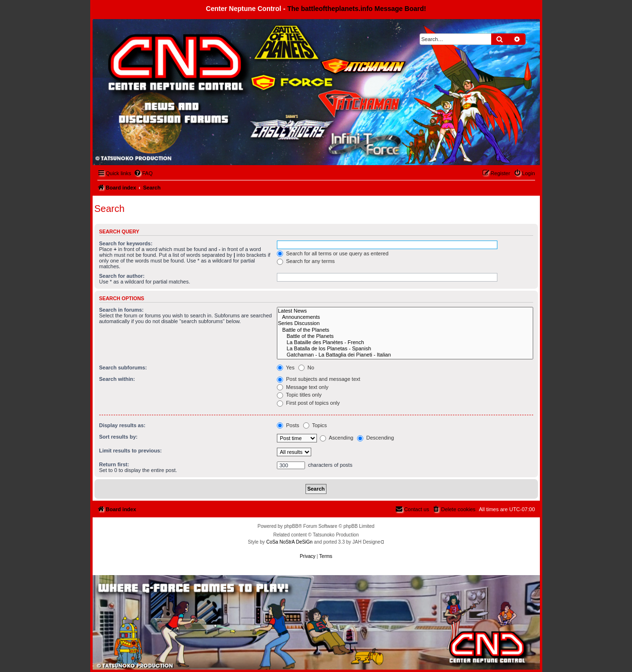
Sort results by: (119, 437)
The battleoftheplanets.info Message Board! (357, 9)
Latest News (405, 311)
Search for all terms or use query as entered (333, 253)
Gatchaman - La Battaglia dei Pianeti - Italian (405, 355)
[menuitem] (143, 173)
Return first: (114, 464)
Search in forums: (122, 310)
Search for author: (122, 276)
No (306, 367)
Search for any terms (306, 261)
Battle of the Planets (405, 330)
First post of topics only (308, 403)
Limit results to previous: (131, 451)
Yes (286, 367)
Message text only (303, 387)
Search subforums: (123, 367)
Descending (375, 438)
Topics (315, 425)
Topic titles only (299, 395)
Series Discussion (405, 323)
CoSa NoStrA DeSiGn (290, 542)
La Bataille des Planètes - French (405, 342)
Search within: (117, 379)
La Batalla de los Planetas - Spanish (405, 349)
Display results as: (122, 425)
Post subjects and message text (318, 379)
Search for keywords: (126, 243)
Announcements (405, 317)
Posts (288, 425)
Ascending (337, 438)
